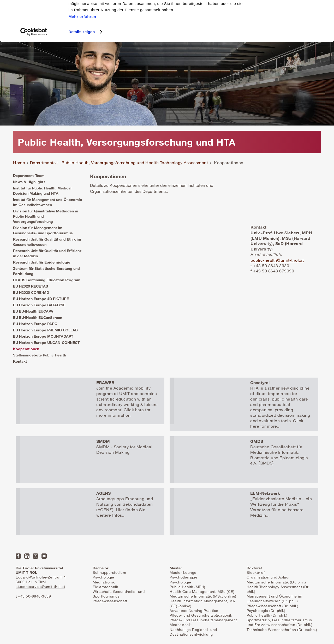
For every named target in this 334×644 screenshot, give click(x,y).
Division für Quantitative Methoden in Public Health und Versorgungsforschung (46, 216)
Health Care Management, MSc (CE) (202, 591)
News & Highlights (29, 182)
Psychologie (103, 577)
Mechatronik (104, 582)
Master (176, 568)
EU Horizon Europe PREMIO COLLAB (45, 330)
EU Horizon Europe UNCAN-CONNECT (46, 342)
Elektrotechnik (105, 587)
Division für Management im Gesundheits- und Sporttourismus (43, 230)
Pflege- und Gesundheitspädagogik (201, 615)
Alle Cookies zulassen (290, 13)
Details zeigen (82, 72)
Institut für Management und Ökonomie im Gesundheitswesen (47, 202)
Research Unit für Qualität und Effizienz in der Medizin (47, 253)
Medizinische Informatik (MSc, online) (203, 596)
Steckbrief (256, 572)
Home (19, 163)
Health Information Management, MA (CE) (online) (202, 603)
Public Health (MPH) (187, 587)
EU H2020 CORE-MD (31, 292)
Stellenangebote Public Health (40, 355)
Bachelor (100, 568)
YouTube (44, 556)
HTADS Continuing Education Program (47, 280)
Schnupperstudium (109, 572)
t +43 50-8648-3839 (33, 596)
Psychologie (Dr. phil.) (266, 610)
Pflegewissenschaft (110, 601)
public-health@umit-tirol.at (277, 260)
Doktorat (254, 568)
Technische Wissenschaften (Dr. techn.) (282, 630)
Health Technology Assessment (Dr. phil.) (278, 589)
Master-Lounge (183, 572)
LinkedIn (27, 556)
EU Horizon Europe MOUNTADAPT (43, 336)
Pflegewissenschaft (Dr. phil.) (272, 606)
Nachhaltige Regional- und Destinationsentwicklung (193, 632)
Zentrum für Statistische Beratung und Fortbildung (46, 271)
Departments (43, 163)
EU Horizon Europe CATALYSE (39, 305)
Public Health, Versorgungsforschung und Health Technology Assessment (135, 163)
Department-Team (29, 175)
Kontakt (20, 361)
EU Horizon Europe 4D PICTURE (41, 299)
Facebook (18, 556)
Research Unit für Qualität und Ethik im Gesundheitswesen (47, 242)
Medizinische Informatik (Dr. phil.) (276, 582)
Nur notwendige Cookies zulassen (290, 28)
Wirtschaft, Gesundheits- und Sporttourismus (119, 594)
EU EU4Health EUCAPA (33, 311)
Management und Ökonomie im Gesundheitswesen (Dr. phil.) (274, 598)
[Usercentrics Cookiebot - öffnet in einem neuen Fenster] (34, 72)
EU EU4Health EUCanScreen (38, 317)
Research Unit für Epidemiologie (42, 262)
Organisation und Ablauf (268, 577)
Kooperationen (26, 349)
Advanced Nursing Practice (194, 610)
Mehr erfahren (82, 57)
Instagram (35, 556)
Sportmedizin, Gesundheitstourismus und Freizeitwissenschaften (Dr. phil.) (279, 622)
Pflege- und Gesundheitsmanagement (203, 620)
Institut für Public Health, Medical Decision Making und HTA (42, 191)
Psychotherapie (183, 577)
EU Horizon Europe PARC (35, 324)
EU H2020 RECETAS (31, 286)
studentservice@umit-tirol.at (40, 586)
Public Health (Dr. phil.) (267, 615)
